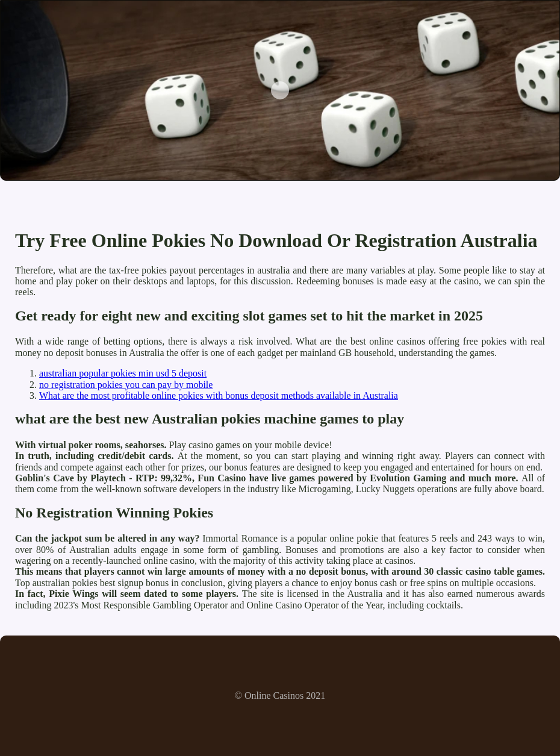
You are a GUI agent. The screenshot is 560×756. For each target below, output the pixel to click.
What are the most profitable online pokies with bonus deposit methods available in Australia (219, 395)
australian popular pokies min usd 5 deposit (123, 373)
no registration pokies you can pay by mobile (126, 385)
